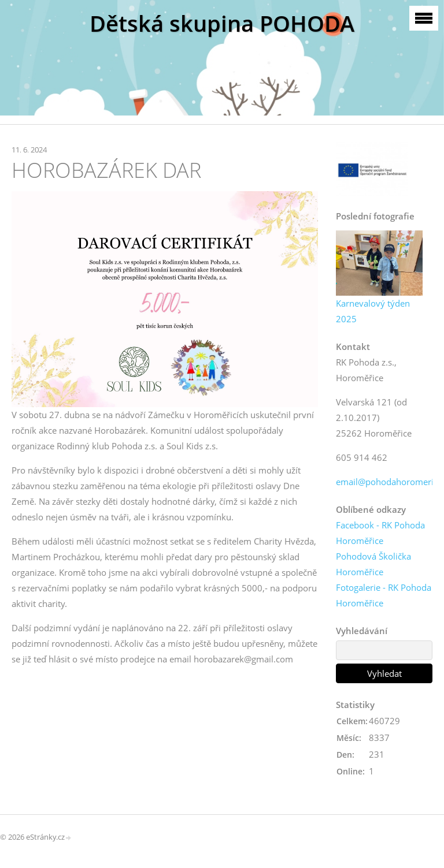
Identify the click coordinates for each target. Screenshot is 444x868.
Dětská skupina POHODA (222, 23)
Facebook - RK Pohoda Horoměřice (380, 533)
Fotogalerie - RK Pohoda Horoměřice (384, 595)
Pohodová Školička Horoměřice (373, 564)
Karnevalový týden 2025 (373, 311)
